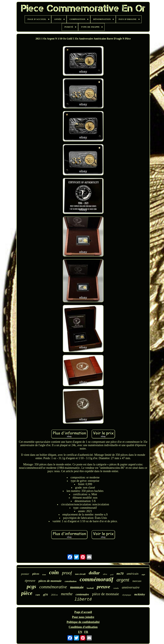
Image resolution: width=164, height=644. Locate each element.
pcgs (31, 586)
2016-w (54, 595)
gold (112, 575)
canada (116, 588)
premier (25, 574)
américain (133, 574)
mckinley (140, 594)
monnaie (77, 587)
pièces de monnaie (50, 581)
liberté (83, 599)
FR (86, 632)
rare (38, 595)
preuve (103, 587)
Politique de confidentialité (83, 622)
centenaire (82, 594)
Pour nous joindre (83, 617)
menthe (67, 594)
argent (123, 580)
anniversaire (131, 587)
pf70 (45, 595)
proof (67, 573)
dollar (94, 573)
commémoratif (97, 579)
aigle (143, 575)
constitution (71, 581)
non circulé (80, 574)
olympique (127, 595)
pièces (36, 574)
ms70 (120, 574)
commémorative (53, 587)
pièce (27, 593)
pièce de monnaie (106, 594)
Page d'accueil (83, 612)
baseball (90, 588)
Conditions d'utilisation (83, 627)
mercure (137, 581)
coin (54, 572)
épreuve (30, 581)
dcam (44, 575)
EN (80, 632)
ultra (105, 574)
